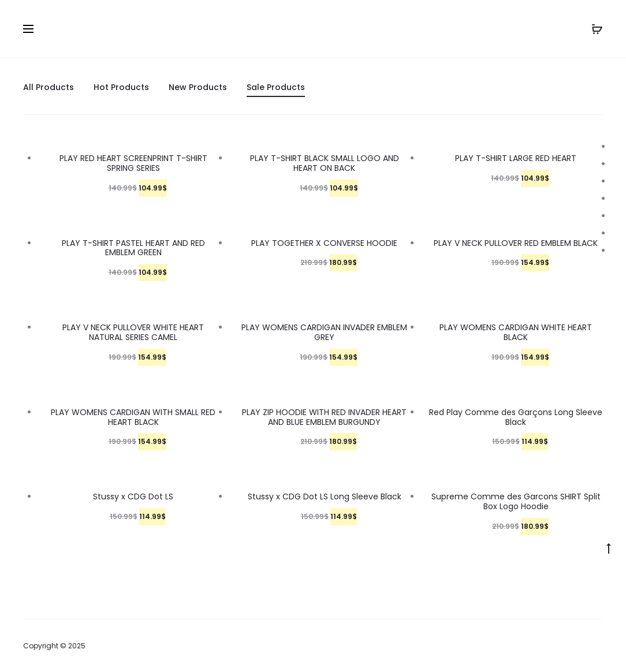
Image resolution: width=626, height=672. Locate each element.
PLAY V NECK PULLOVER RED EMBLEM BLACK (516, 243)
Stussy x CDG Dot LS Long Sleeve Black (325, 496)
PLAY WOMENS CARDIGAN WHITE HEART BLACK (516, 332)
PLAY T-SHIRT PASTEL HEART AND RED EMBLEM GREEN (133, 248)
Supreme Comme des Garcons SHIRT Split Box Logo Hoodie (516, 501)
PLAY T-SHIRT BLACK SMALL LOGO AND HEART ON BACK (325, 163)
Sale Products (276, 87)
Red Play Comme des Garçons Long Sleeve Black (516, 417)
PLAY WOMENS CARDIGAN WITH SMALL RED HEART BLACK (133, 417)
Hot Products (121, 87)
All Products (49, 87)
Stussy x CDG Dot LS (133, 496)
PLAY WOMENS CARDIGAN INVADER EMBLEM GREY (324, 332)
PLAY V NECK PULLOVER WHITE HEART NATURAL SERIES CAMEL (133, 332)
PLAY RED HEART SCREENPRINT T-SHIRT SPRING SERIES (133, 163)
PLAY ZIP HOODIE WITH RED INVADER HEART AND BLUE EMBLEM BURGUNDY (324, 417)
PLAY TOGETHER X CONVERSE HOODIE (324, 243)
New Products (198, 87)
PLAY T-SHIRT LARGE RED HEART (516, 158)
